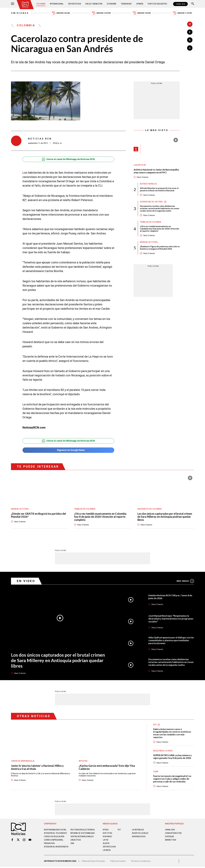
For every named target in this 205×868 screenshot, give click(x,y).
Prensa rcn (49, 846)
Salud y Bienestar (94, 4)
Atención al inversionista (50, 850)
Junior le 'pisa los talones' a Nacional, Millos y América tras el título (37, 767)
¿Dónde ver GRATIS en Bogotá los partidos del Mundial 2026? (38, 515)
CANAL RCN (180, 4)
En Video (26, 581)
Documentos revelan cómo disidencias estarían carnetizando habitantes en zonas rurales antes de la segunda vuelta (160, 209)
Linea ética (76, 842)
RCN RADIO (108, 837)
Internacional (57, 4)
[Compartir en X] (190, 40)
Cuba (156, 772)
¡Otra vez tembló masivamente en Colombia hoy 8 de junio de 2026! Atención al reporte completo (160, 229)
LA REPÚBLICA (138, 830)
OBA (72, 846)
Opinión (140, 4)
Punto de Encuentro (157, 4)
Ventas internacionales (82, 839)
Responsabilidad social (55, 830)
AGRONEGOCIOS (139, 837)
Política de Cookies (118, 862)
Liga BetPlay (140, 165)
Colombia (41, 4)
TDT (119, 830)
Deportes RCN (75, 4)
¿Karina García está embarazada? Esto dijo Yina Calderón (107, 767)
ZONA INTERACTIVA (173, 833)
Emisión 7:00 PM (142, 13)
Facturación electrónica (83, 830)
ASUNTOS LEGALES (140, 833)
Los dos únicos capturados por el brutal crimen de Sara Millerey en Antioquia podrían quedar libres (165, 517)
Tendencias (126, 4)
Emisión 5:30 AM (61, 13)
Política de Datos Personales (93, 862)
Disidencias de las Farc (152, 202)
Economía (112, 4)
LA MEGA (107, 850)
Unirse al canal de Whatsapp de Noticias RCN (68, 159)
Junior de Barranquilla (23, 761)
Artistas (83, 761)
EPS (155, 725)
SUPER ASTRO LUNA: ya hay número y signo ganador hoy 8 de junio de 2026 (173, 757)
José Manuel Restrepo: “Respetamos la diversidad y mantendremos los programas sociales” (171, 619)
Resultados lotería (163, 751)
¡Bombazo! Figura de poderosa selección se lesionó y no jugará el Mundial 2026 (160, 248)
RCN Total (108, 833)
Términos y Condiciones (141, 862)
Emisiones (20, 13)
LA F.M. (106, 840)
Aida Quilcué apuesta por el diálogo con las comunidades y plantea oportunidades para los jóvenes (171, 640)
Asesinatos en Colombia (150, 509)
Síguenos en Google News (68, 450)
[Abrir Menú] (13, 4)
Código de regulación (54, 839)
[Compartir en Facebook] (190, 32)
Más (185, 581)
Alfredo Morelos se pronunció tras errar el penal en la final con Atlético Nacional (159, 190)
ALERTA (106, 844)
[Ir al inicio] (25, 5)
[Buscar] (193, 4)
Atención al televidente (55, 833)
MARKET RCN (171, 840)
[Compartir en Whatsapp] (190, 48)
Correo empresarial (54, 842)
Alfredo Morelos (149, 184)
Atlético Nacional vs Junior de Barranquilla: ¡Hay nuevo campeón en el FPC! (156, 171)
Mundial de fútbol (149, 242)
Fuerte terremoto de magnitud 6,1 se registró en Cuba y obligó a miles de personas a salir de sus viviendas (172, 779)
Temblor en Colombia (151, 222)
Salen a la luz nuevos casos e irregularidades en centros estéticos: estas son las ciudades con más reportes (172, 733)
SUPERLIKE (170, 837)
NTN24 (106, 830)
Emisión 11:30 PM (183, 13)
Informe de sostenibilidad (77, 834)
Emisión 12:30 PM (101, 13)
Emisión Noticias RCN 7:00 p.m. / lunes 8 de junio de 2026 (170, 597)
